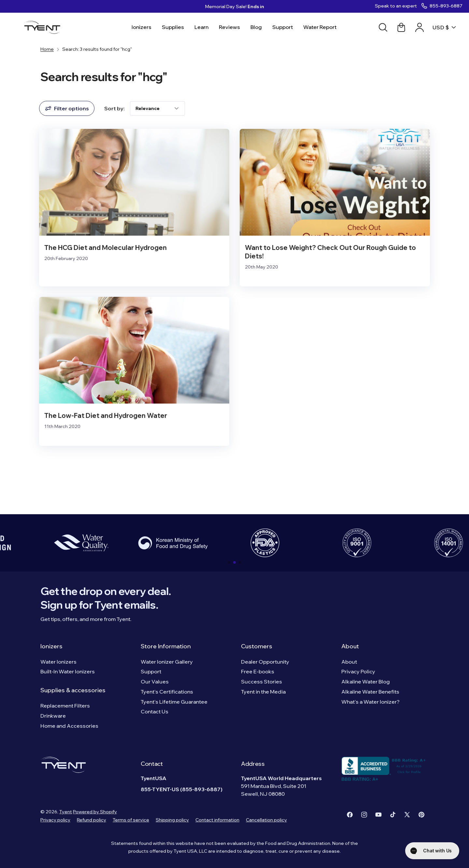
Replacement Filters (65, 706)
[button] (229, 562)
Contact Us (155, 711)
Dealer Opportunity (265, 662)
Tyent (66, 812)
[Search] (383, 27)
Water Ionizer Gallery (167, 662)
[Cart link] (401, 27)
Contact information (217, 820)
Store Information (166, 646)
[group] (81, 543)
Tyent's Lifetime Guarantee (174, 702)
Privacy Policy (358, 671)
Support (151, 671)
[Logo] (44, 27)
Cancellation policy (266, 820)
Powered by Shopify (95, 812)
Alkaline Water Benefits (370, 692)
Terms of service (131, 820)
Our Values (155, 682)
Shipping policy (172, 820)
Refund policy (92, 820)
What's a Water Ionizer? (370, 702)
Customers (257, 646)
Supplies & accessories (73, 690)
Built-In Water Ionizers (68, 671)
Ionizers (51, 646)
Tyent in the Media (263, 692)
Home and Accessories (69, 726)
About (350, 646)
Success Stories (262, 682)
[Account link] (419, 27)
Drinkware (53, 716)
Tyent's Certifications (167, 692)
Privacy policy (55, 820)
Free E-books (258, 671)
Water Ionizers (58, 662)
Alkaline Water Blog (366, 682)
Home (47, 49)
